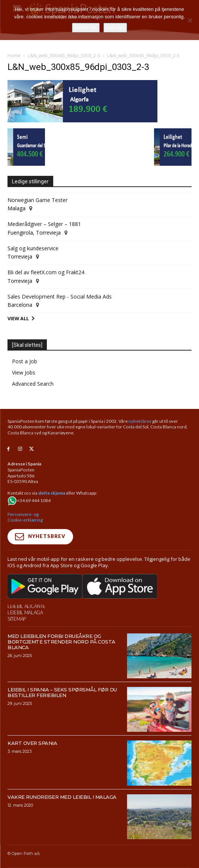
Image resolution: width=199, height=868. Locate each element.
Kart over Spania (32, 743)
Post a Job (25, 361)
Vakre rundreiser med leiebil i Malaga (62, 797)
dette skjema (52, 493)
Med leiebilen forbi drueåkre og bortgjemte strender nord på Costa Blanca (61, 642)
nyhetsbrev (140, 421)
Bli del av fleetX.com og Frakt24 (46, 272)
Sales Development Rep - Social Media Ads (60, 297)
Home (14, 56)
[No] (190, 20)
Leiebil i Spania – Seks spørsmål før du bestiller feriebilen (62, 692)
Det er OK (86, 27)
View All (18, 319)
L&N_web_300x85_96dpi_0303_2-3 (64, 56)
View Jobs (24, 372)
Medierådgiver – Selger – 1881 (44, 224)
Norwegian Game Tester (37, 200)
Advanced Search (33, 384)
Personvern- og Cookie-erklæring (25, 517)
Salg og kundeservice (33, 248)
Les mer (115, 27)
